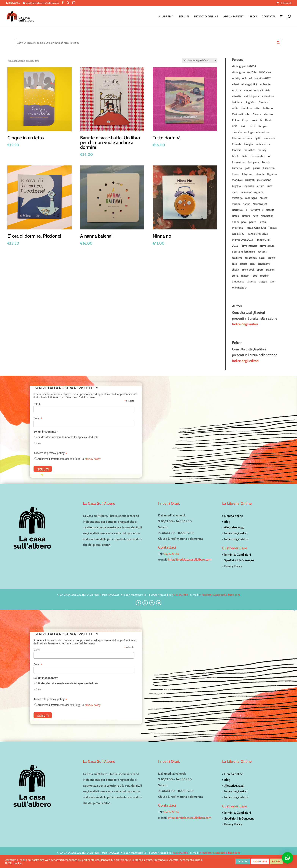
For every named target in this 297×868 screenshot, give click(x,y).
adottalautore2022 (260, 78)
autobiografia (252, 96)
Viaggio (263, 282)
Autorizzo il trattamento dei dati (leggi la (69, 459)
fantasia (237, 150)
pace (244, 222)
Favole (236, 156)
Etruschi (237, 144)
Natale (236, 216)
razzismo (237, 258)
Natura (246, 216)
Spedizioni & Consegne (239, 560)
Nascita (270, 210)
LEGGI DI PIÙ (260, 861)
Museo (264, 198)
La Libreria (166, 17)
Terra (254, 276)
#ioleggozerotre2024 (244, 72)
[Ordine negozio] (199, 60)
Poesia (262, 222)
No (39, 443)
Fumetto (237, 168)
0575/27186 (171, 554)
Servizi (184, 17)
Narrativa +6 (256, 210)
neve (255, 216)
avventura (268, 96)
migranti (258, 192)
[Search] (278, 43)
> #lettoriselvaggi (233, 527)
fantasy (262, 150)
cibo (248, 114)
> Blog (226, 522)
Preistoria (237, 228)
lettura (260, 186)
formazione (239, 162)
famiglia (248, 144)
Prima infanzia (249, 246)
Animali (258, 90)
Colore (236, 120)
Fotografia (254, 162)
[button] (288, 858)
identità (260, 174)
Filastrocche (257, 156)
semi (252, 264)
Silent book (248, 270)
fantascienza (263, 144)
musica (236, 204)
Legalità (236, 186)
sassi (235, 264)
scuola (244, 264)
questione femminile (244, 252)
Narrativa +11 (260, 204)
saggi (262, 258)
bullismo (268, 108)
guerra (257, 168)
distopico (263, 126)
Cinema (257, 114)
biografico (250, 102)
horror (236, 174)
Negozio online (206, 17)
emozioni (269, 138)
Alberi (235, 84)
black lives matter (251, 108)
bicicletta (237, 102)
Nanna (246, 204)
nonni (235, 222)
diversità (237, 132)
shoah (236, 270)
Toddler (264, 276)
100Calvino (266, 72)
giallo (247, 168)
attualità (237, 96)
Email (38, 418)
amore (248, 90)
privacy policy (93, 459)
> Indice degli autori (235, 533)
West (273, 282)
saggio (271, 258)
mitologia (237, 198)
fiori (269, 156)
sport (260, 270)
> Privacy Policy (232, 824)
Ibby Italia (248, 174)
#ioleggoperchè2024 (244, 66)
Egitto (258, 138)
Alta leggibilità (249, 84)
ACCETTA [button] (243, 861)
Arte (268, 90)
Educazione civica (242, 138)
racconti (263, 252)
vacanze (251, 282)
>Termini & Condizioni (237, 555)
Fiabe (245, 156)
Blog (253, 17)
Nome (37, 404)
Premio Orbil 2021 (256, 228)
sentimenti (264, 264)
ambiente (265, 84)
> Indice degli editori (235, 539)
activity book (239, 78)
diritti (252, 126)
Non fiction (267, 216)
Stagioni (270, 270)
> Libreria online (233, 516)
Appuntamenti (234, 17)
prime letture (267, 246)
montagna (251, 198)
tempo (245, 276)
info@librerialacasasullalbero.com (190, 560)
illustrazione (264, 180)
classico (268, 114)
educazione (263, 132)
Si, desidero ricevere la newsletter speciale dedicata (68, 437)
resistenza (251, 258)
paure (253, 222)
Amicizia (237, 90)
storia (235, 276)
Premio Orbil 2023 (257, 234)
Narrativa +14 (239, 210)
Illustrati (250, 180)
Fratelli (266, 162)
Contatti (268, 17)
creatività (257, 120)
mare (235, 192)
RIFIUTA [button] (276, 861)
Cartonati (237, 114)
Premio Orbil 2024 (243, 240)
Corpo (246, 120)
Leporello (249, 186)
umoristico (238, 282)
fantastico (249, 150)
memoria (246, 192)
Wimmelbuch (240, 288)
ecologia (249, 132)
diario (243, 126)
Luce (270, 186)
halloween (269, 168)
